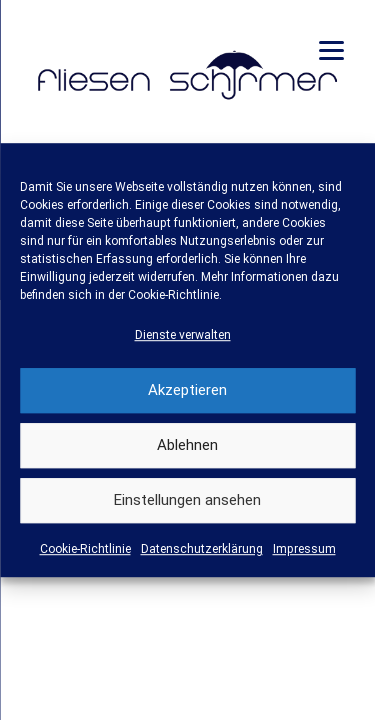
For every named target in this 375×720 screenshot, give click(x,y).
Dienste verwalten (183, 335)
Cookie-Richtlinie (85, 549)
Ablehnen (187, 446)
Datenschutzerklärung (202, 549)
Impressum (304, 549)
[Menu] (331, 50)
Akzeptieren (187, 391)
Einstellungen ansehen (187, 501)
